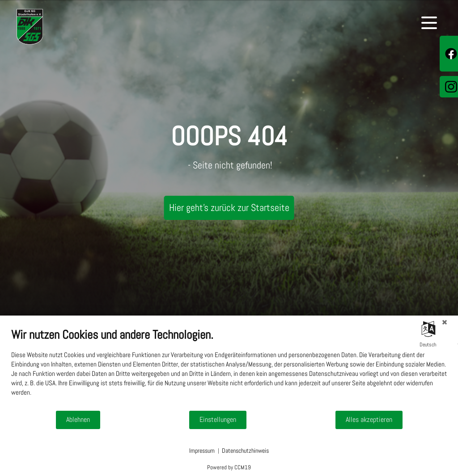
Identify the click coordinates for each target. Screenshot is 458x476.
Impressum (202, 451)
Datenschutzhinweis (245, 451)
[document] (229, 369)
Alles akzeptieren (369, 420)
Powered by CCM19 (229, 467)
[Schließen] (445, 322)
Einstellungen (218, 420)
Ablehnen (78, 420)
